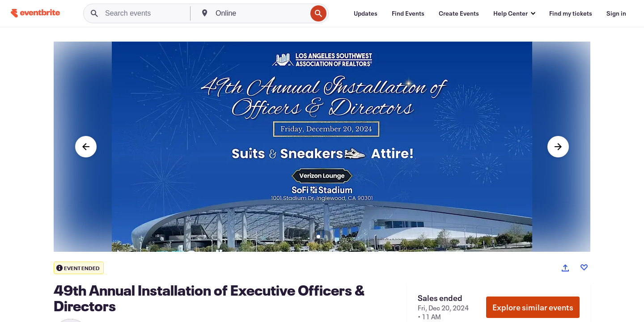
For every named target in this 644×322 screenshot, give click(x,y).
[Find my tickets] (571, 13)
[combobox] (260, 13)
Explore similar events (533, 307)
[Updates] (366, 13)
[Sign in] (616, 13)
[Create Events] (459, 13)
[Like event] (584, 267)
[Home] (35, 13)
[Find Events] (408, 13)
